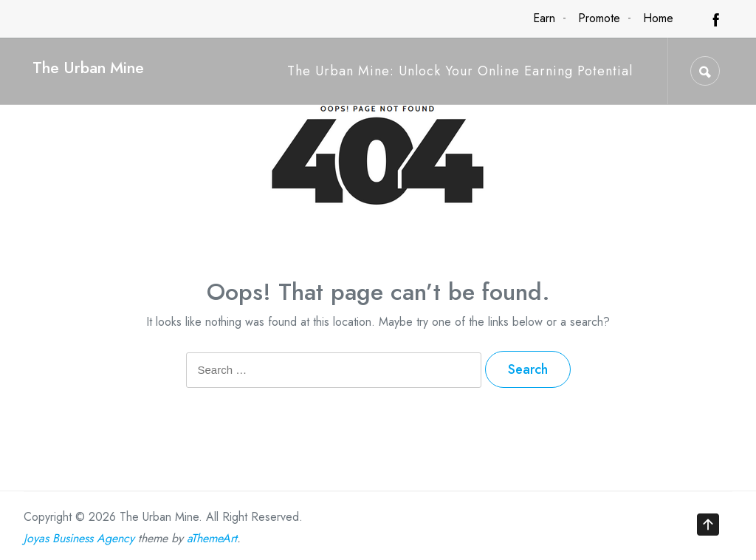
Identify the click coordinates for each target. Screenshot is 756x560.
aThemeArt (212, 538)
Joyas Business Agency (79, 538)
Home (658, 18)
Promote (599, 18)
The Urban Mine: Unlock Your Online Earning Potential (460, 71)
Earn (544, 18)
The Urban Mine (88, 68)
